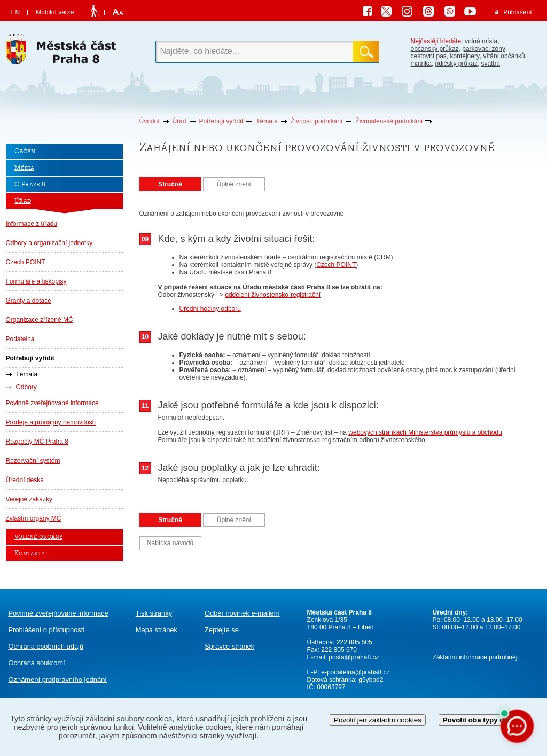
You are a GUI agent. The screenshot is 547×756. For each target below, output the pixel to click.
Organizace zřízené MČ (40, 320)
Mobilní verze (55, 12)
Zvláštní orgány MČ (34, 518)
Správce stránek (229, 646)
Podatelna (20, 339)
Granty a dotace (29, 301)
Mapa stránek (157, 630)
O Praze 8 (30, 184)
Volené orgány (38, 537)
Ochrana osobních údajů (46, 646)
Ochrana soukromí (37, 663)
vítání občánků (504, 56)
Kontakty (29, 553)
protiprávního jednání (58, 679)
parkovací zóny (484, 49)
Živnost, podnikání (317, 121)
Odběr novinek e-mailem (242, 613)
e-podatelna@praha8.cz (355, 672)
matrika (421, 64)
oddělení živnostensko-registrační (273, 295)
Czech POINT (26, 262)
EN (16, 12)
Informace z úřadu (32, 224)
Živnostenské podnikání (389, 121)
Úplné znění (234, 184)
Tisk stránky (154, 613)
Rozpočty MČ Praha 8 (37, 442)
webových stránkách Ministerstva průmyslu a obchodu (425, 432)
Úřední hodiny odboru (210, 309)
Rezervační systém (33, 461)
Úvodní (150, 121)
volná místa (481, 41)
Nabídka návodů (170, 543)
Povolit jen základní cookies (378, 720)
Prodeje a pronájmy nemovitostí (51, 422)
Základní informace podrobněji (476, 657)
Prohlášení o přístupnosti (47, 630)
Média (24, 168)
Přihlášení (517, 12)
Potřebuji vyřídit (221, 121)
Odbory (26, 387)
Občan (25, 151)
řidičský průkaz (456, 64)
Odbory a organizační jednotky (49, 243)
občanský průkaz (435, 49)
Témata (267, 121)
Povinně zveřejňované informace (52, 403)
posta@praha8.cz (354, 657)
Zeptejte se (222, 630)
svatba (491, 64)
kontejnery (465, 56)
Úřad (179, 121)
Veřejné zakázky (29, 499)
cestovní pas (429, 56)
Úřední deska (25, 480)
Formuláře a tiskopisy (36, 281)
